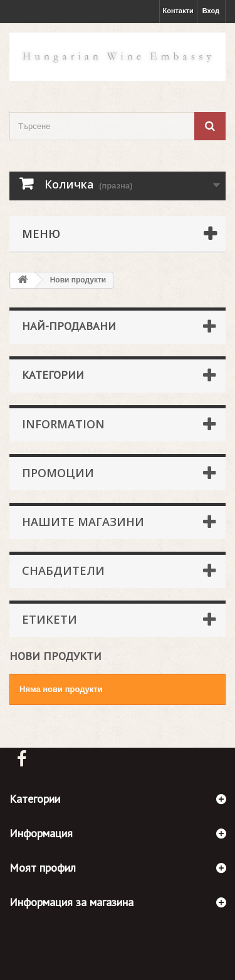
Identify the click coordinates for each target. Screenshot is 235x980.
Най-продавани (69, 326)
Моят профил (43, 868)
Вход (211, 11)
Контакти (178, 11)
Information (63, 424)
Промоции (58, 473)
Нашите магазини (83, 522)
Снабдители (63, 570)
